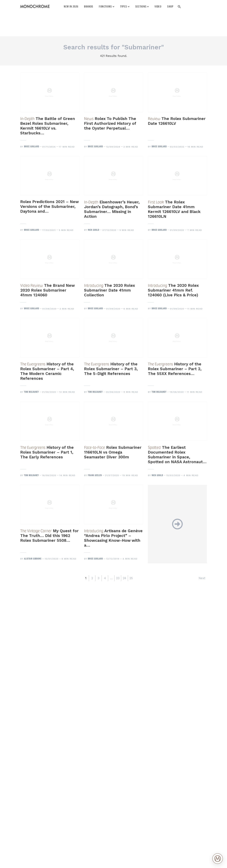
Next (202, 578)
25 (131, 578)
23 (118, 578)
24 (125, 578)
